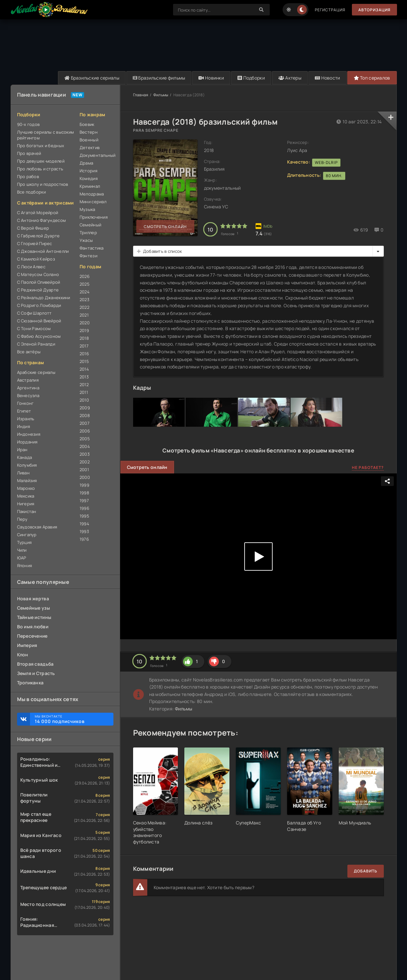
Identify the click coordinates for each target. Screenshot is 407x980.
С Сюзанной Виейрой (39, 321)
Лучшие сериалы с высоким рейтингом (46, 135)
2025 (85, 284)
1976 (84, 539)
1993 (84, 531)
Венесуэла (28, 395)
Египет (24, 411)
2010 (84, 400)
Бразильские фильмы (159, 78)
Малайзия (27, 480)
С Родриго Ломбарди (39, 305)
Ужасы (86, 240)
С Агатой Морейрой (38, 213)
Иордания (27, 442)
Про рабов (28, 176)
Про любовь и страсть (40, 169)
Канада (25, 457)
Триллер (88, 233)
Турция (24, 542)
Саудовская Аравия (37, 527)
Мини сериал (93, 202)
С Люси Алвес (31, 267)
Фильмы (161, 95)
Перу (22, 519)
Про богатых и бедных (41, 146)
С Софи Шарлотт (34, 313)
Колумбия (27, 465)
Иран (22, 450)
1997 (84, 500)
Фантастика (92, 248)
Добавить (366, 871)
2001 (84, 470)
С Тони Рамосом (34, 328)
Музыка (87, 209)
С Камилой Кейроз (36, 259)
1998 (84, 493)
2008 (85, 415)
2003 (85, 454)
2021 (84, 315)
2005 (85, 439)
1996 (84, 508)
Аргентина (28, 388)
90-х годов (29, 124)
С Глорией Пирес (35, 243)
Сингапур (27, 535)
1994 (84, 524)
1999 (84, 485)
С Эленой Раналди (36, 344)
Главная (141, 95)
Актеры (290, 78)
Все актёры (29, 352)
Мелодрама (92, 194)
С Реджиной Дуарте (38, 290)
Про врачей (29, 153)
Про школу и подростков (43, 184)
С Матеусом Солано (38, 274)
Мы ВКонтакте (71, 719)
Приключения (94, 217)
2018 (84, 338)
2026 (85, 276)
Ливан (23, 473)
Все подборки (31, 192)
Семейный (90, 225)
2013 (84, 377)
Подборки (251, 78)
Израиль (26, 419)
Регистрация (330, 10)
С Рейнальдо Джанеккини (44, 298)
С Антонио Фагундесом (42, 220)
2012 (84, 385)
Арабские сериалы (36, 372)
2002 (85, 462)
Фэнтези (88, 256)
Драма (86, 163)
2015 (84, 361)
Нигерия (26, 504)
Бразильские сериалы (92, 78)
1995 (84, 516)
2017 (84, 346)
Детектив (90, 147)
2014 (84, 369)
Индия (24, 426)
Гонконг (25, 403)
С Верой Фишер (33, 228)
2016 (84, 354)
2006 (85, 431)
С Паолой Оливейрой (39, 282)
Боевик (87, 124)
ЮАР (22, 558)
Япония (25, 566)
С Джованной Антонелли (43, 251)
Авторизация (374, 10)
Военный (89, 140)
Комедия (89, 178)
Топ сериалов (372, 78)
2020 (85, 323)
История (88, 171)
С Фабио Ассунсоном (39, 336)
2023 (84, 300)
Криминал (90, 186)
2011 (84, 392)
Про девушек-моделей (41, 161)
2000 (85, 477)
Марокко (26, 488)
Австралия (28, 380)
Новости (328, 78)
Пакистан (27, 511)
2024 (85, 292)
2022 (84, 307)
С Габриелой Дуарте (39, 236)
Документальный (97, 155)
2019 (84, 330)
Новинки (211, 78)
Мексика (26, 496)
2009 (85, 408)
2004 (85, 446)
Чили (22, 550)
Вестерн (89, 132)
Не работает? (368, 467)
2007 (85, 423)
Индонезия (29, 434)
